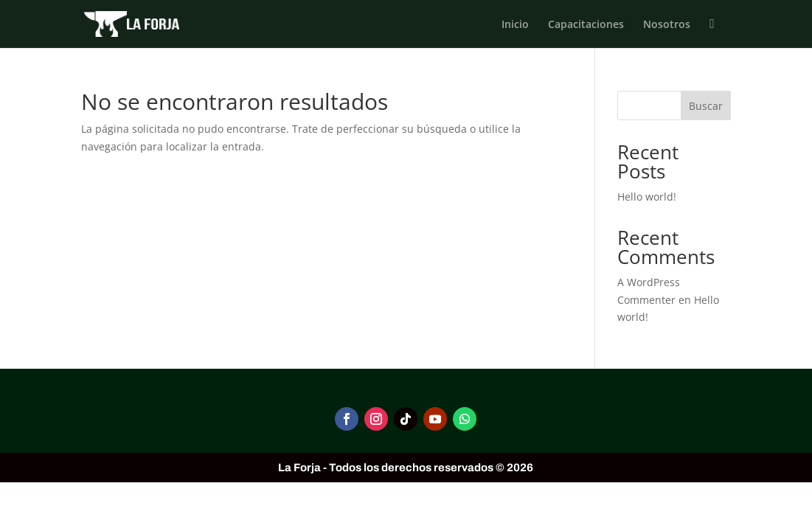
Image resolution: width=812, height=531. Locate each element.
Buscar (706, 106)
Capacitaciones (586, 25)
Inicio (515, 25)
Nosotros (667, 25)
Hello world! (647, 197)
